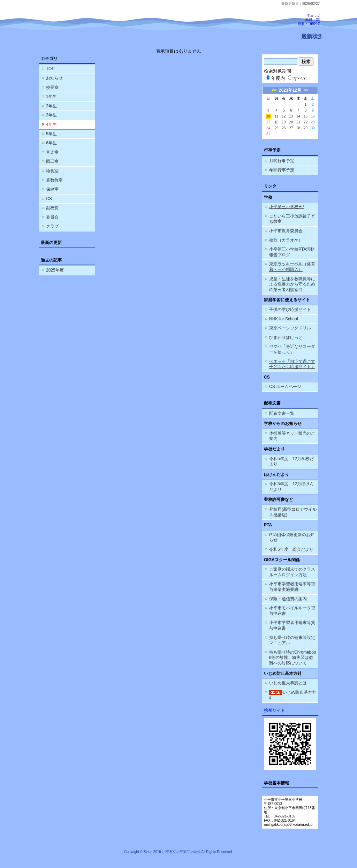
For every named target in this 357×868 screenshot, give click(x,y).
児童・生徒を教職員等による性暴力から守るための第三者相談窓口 (292, 284)
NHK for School (284, 319)
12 (284, 116)
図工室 (52, 161)
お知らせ (54, 78)
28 (298, 128)
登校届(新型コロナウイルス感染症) (293, 512)
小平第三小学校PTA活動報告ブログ (292, 252)
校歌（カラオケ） (286, 240)
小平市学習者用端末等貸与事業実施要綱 (292, 587)
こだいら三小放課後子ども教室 (292, 219)
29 (306, 128)
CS (49, 199)
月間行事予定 (282, 161)
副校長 (52, 208)
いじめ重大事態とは (288, 683)
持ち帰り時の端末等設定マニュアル (292, 640)
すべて (298, 78)
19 (284, 122)
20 (291, 122)
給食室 (52, 171)
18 (276, 122)
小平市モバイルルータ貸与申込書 (292, 611)
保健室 (52, 189)
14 (298, 116)
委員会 (52, 217)
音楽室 (52, 152)
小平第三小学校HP (287, 207)
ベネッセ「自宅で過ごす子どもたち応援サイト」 (292, 364)
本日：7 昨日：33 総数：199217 (309, 20)
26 (284, 128)
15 (306, 116)
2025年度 (55, 270)
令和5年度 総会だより (291, 549)
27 (291, 128)
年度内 (275, 78)
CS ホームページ (285, 387)
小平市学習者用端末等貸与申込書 (292, 625)
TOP (50, 69)
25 (276, 128)
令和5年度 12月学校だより (291, 462)
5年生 (51, 134)
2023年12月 (290, 90)
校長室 (52, 87)
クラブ (52, 226)
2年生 (51, 106)
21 (298, 122)
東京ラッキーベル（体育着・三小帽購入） (292, 267)
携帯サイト (274, 710)
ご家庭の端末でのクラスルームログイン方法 (292, 572)
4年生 (51, 124)
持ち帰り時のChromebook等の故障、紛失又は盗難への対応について (293, 658)
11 (276, 116)
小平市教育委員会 (286, 231)
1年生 (51, 97)
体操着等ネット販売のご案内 (292, 436)
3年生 (51, 115)
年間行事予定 (282, 170)
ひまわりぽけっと (286, 337)
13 (291, 116)
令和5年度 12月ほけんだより (291, 487)
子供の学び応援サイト (290, 310)
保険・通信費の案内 (288, 599)
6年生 (51, 143)
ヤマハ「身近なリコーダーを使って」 (292, 349)
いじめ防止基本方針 (293, 695)
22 (306, 122)
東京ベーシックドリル (290, 328)
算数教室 (54, 180)
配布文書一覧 (282, 413)
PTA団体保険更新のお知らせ (292, 538)
